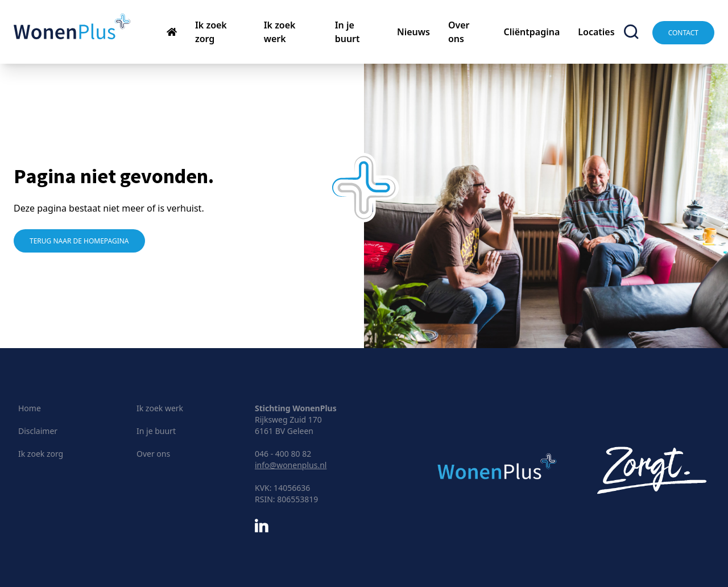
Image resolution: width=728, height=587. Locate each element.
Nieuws (413, 32)
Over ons (153, 454)
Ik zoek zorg (41, 454)
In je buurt (156, 431)
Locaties (596, 32)
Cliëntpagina (531, 32)
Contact (683, 33)
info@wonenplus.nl (291, 465)
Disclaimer (38, 431)
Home (30, 408)
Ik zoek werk (160, 408)
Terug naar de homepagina (79, 241)
